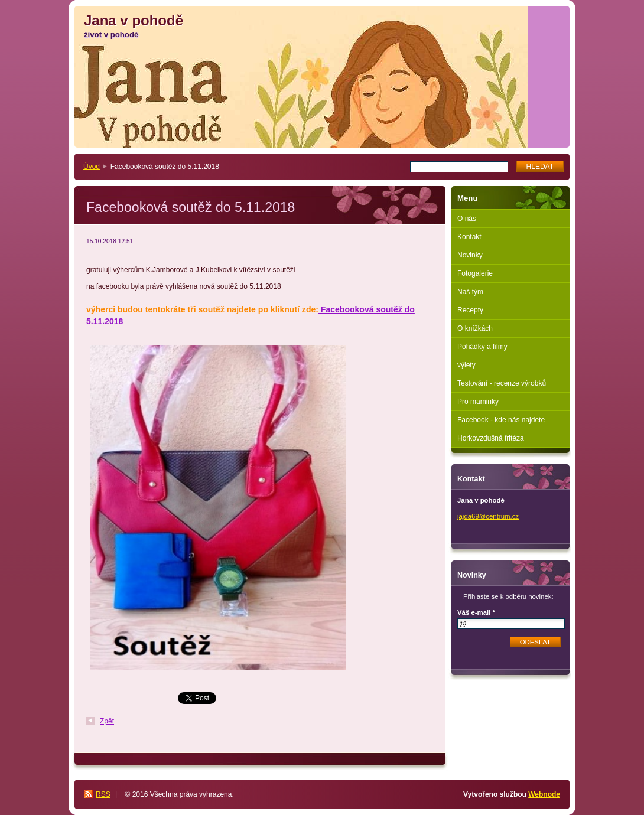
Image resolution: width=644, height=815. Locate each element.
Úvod (92, 167)
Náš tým (470, 292)
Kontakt (469, 237)
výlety (466, 365)
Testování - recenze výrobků (502, 383)
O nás (467, 219)
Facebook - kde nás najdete (501, 420)
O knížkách (475, 328)
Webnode (544, 794)
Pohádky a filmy (482, 347)
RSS (103, 794)
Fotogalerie (475, 273)
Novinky (470, 255)
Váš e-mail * (476, 612)
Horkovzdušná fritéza (491, 438)
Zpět (107, 721)
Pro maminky (478, 402)
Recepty (470, 310)
